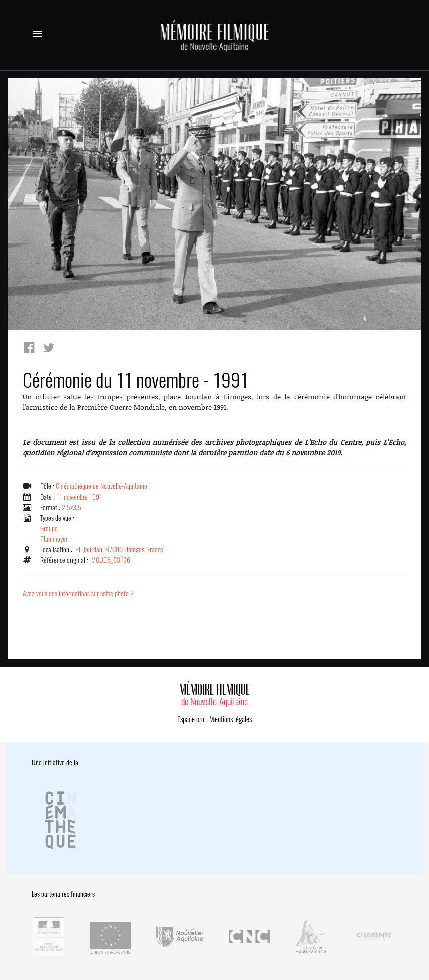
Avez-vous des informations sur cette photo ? (78, 594)
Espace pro (191, 719)
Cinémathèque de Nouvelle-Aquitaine (101, 486)
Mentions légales (231, 719)
